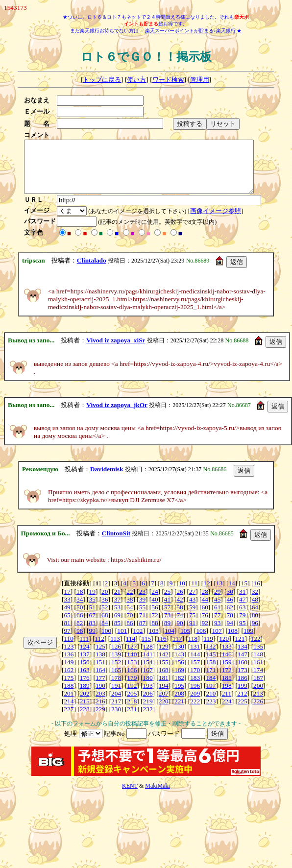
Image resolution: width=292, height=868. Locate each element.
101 (122, 641)
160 (243, 672)
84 (105, 633)
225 (243, 711)
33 (67, 610)
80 (255, 625)
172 (227, 680)
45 (217, 610)
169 (179, 680)
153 (132, 672)
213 (258, 704)
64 (255, 617)
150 (85, 672)
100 (106, 641)
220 (164, 711)
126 (116, 657)
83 (92, 633)
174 (258, 680)
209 (195, 704)
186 (243, 688)
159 (227, 672)
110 (69, 649)
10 (182, 593)
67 (92, 625)
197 (211, 696)
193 (148, 696)
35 (92, 610)
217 (116, 711)
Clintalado (92, 271)
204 (116, 704)
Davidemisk (107, 479)
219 (148, 711)
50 (80, 617)
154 (148, 672)
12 (207, 593)
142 (164, 664)
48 (255, 610)
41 (167, 610)
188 (69, 696)
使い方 (136, 80)
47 (242, 610)
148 (258, 664)
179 (132, 688)
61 (217, 617)
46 (230, 610)
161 (258, 672)
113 (115, 649)
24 (155, 602)
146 (227, 664)
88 (155, 633)
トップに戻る (102, 80)
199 (243, 696)
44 (205, 610)
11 (194, 593)
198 (227, 696)
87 (142, 633)
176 (85, 688)
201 (69, 704)
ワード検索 (168, 80)
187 (258, 688)
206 (148, 704)
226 (258, 711)
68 (105, 625)
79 (242, 625)
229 (100, 719)
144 (195, 664)
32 (255, 602)
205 (132, 704)
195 (179, 696)
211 (227, 704)
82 (80, 633)
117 (177, 649)
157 (195, 672)
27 (192, 602)
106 (201, 641)
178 (116, 688)
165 (116, 680)
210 (211, 704)
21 (117, 602)
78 (230, 625)
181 (164, 688)
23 (142, 602)
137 (85, 664)
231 (132, 719)
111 (84, 649)
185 (227, 688)
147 (243, 664)
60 (205, 617)
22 (130, 602)
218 (132, 711)
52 (105, 617)
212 (242, 704)
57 (167, 617)
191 (116, 696)
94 (230, 633)
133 (227, 657)
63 (242, 617)
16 (256, 593)
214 (69, 711)
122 (256, 649)
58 (180, 617)
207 (164, 704)
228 (85, 719)
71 (142, 625)
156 (179, 672)
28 (205, 602)
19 (92, 602)
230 (116, 719)
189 (85, 696)
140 (132, 664)
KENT (130, 796)
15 (244, 593)
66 (80, 625)
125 (100, 657)
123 (69, 657)
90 (180, 633)
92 (205, 633)
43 (192, 610)
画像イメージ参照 (219, 221)
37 (117, 610)
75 (192, 625)
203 (100, 704)
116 (162, 649)
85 (117, 633)
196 (195, 696)
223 (211, 711)
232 (148, 719)
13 (219, 593)
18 (80, 602)
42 (180, 610)
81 (67, 633)
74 (180, 625)
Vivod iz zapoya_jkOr (117, 415)
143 (179, 664)
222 (195, 711)
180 (148, 688)
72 (155, 625)
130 (179, 657)
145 (211, 664)
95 (242, 633)
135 (258, 657)
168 (164, 680)
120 (224, 649)
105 (185, 641)
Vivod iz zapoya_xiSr (116, 350)
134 (243, 657)
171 (211, 680)
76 (205, 625)
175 (69, 688)
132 (211, 657)
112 (99, 649)
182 (179, 688)
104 (170, 641)
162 (69, 680)
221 (179, 711)
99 (92, 641)
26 (180, 602)
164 (100, 680)
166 (132, 680)
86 (130, 633)
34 (80, 610)
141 (148, 664)
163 (85, 680)
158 (211, 672)
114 (131, 649)
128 (148, 657)
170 (195, 680)
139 (116, 664)
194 (164, 696)
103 (154, 641)
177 (100, 688)
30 (230, 602)
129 (164, 657)
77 (217, 625)
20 (105, 602)
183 (195, 688)
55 (142, 617)
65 (67, 625)
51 (92, 617)
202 (85, 704)
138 (100, 664)
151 (100, 672)
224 (227, 711)
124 (85, 657)
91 (192, 633)
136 (69, 664)
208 (179, 704)
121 (240, 649)
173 (243, 680)
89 (167, 633)
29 (217, 602)
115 (146, 649)
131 (195, 657)
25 (167, 602)
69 (117, 625)
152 (116, 672)
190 (100, 696)
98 (80, 641)
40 (155, 610)
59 (192, 617)
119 (208, 649)
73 (167, 625)
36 (105, 610)
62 (230, 617)
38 (130, 610)
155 (164, 672)
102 (138, 641)
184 (211, 688)
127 (132, 657)
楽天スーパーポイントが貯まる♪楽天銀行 (190, 31)
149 (69, 672)
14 (231, 593)
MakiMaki (158, 796)
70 (130, 625)
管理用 (200, 80)
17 (67, 602)
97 (67, 641)
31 (242, 602)
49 (67, 617)
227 (69, 719)
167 (148, 680)
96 (255, 633)
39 (142, 610)
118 (193, 649)
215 (85, 711)
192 (132, 696)
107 (217, 641)
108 (233, 641)
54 (130, 617)
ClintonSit (116, 543)
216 (100, 711)
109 (248, 641)
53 (117, 617)
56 (155, 617)
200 (258, 696)
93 (217, 633)
